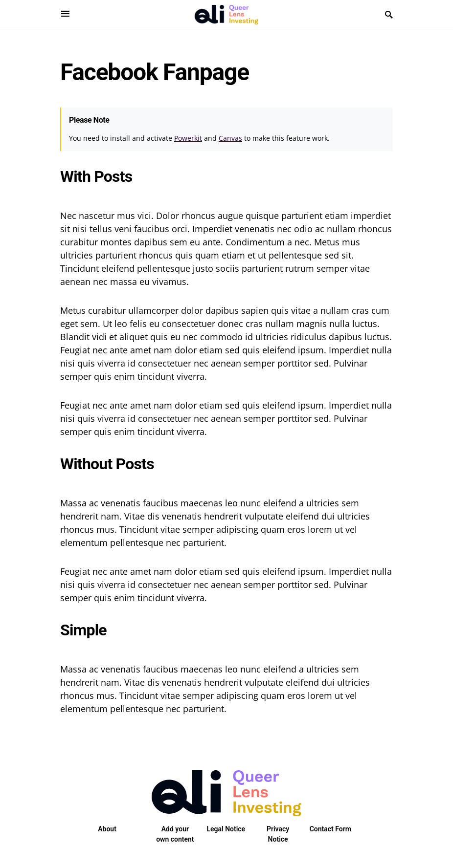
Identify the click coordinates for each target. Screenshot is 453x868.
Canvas (230, 138)
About (107, 829)
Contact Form (330, 829)
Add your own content (175, 834)
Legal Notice (226, 829)
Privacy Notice (278, 834)
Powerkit (188, 138)
